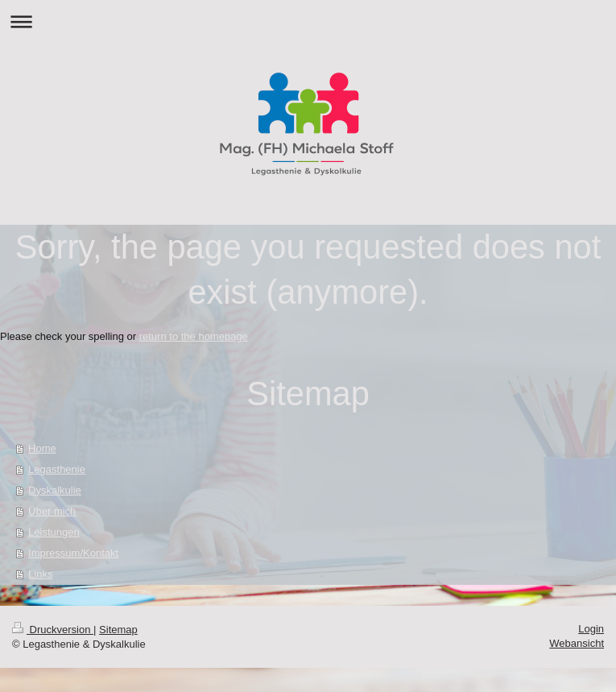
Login (591, 629)
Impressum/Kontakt (73, 553)
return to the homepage (194, 336)
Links (40, 574)
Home (42, 448)
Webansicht (577, 643)
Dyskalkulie (55, 490)
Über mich (52, 511)
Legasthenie (57, 469)
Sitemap (118, 630)
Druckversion (53, 630)
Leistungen (54, 532)
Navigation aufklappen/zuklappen (308, 21)
